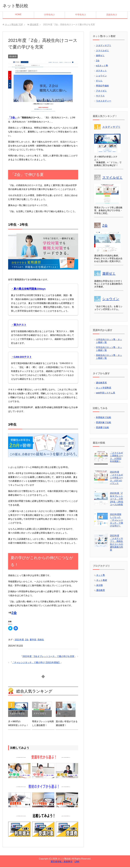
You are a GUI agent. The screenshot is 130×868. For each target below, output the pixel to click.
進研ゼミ (100, 56)
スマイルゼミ (102, 51)
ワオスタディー (104, 102)
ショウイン (101, 76)
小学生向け (49, 15)
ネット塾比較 (17, 6)
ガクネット (101, 71)
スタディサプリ (104, 46)
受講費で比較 (102, 428)
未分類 (99, 586)
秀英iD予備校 (102, 86)
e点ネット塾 (102, 66)
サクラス (100, 96)
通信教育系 (101, 383)
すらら (99, 81)
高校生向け (112, 15)
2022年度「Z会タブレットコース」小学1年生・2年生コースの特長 (117, 500)
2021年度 (19, 640)
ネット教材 (102, 581)
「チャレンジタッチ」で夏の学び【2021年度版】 (36, 663)
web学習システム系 (106, 393)
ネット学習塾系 (104, 388)
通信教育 (13, 57)
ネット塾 (101, 576)
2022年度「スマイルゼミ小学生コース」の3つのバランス (116, 478)
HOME (18, 15)
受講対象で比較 (104, 423)
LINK (77, 862)
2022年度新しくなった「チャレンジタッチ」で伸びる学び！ (116, 521)
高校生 (41, 640)
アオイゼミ (101, 91)
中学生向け (81, 15)
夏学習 (33, 640)
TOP (14, 25)
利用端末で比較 (104, 418)
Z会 (14, 613)
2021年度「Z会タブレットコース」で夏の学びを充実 (48, 657)
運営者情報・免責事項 (61, 862)
